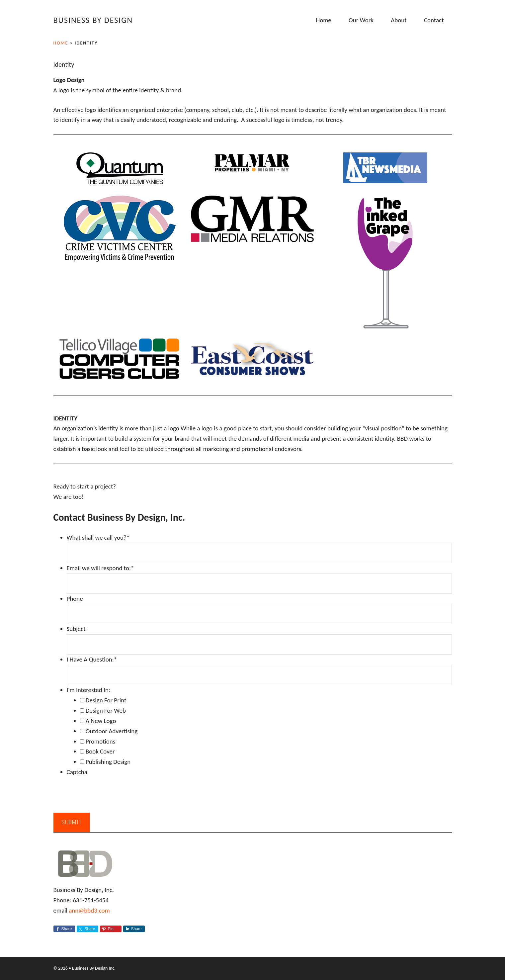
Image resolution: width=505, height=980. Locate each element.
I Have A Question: (92, 659)
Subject (76, 629)
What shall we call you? (98, 537)
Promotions (100, 741)
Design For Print (106, 700)
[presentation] (117, 790)
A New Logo (101, 721)
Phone (75, 599)
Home (61, 43)
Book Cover (100, 751)
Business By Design (93, 20)
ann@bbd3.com (89, 910)
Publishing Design (108, 762)
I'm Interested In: (88, 690)
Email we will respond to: (100, 568)
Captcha (77, 772)
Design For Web (106, 711)
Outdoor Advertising (112, 731)
